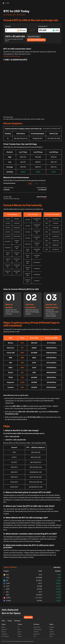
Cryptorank (36, 634)
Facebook (52, 634)
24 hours (43, 184)
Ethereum (4, 629)
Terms (3, 621)
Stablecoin (4, 634)
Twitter (51, 629)
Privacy (10, 621)
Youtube (52, 632)
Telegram (52, 627)
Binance (4, 632)
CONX (7, 583)
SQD (6, 595)
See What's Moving (36, 40)
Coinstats (36, 632)
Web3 (19, 634)
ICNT (6, 586)
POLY (6, 578)
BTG (6, 575)
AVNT (7, 589)
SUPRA (7, 598)
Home (8, 3)
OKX (35, 636)
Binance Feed (37, 627)
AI (18, 627)
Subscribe (28, 617)
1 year (30, 184)
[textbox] (22, 30)
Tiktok (51, 636)
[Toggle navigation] (3, 3)
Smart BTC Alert (34, 37)
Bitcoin (3, 627)
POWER (7, 601)
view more (57, 567)
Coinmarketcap (37, 629)
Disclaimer (17, 621)
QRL (6, 592)
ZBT (6, 581)
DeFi (19, 629)
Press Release (5, 636)
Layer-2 (20, 632)
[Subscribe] (13, 617)
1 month (36, 184)
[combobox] (22, 30)
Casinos (20, 636)
